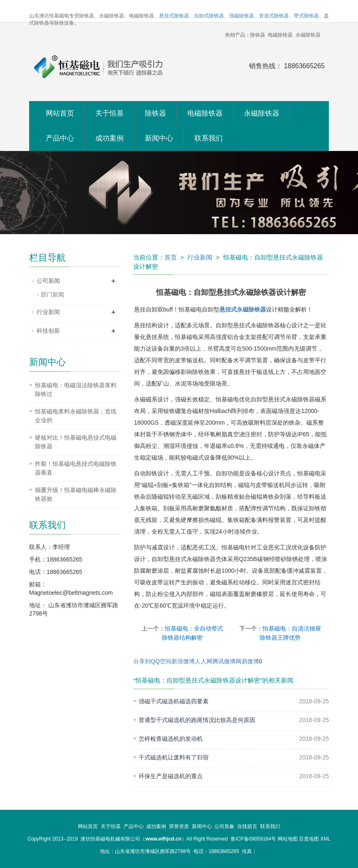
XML (325, 839)
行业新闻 (200, 257)
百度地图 (309, 839)
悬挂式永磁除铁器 (243, 309)
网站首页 (60, 113)
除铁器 (155, 113)
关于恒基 (109, 113)
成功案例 (109, 138)
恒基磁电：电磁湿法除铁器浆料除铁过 (76, 389)
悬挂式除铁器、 (177, 16)
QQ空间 (161, 661)
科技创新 (48, 331)
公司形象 (224, 826)
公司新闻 (48, 281)
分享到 (142, 661)
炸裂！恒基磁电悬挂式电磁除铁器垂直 (76, 468)
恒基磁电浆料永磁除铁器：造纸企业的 (76, 416)
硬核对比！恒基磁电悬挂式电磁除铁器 (76, 442)
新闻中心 (159, 138)
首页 (171, 257)
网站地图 (288, 839)
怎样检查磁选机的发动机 (171, 739)
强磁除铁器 (241, 16)
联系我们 (209, 138)
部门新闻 (52, 294)
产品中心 (60, 138)
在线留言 (247, 826)
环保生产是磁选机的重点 (171, 776)
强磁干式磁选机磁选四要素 (174, 701)
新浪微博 (183, 661)
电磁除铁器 (205, 113)
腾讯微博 (224, 661)
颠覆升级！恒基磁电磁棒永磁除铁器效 (76, 494)
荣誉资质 (179, 826)
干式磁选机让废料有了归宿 (174, 757)
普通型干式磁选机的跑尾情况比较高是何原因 (197, 720)
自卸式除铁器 (209, 16)
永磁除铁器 (262, 113)
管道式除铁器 (274, 16)
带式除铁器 (306, 16)
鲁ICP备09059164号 (253, 839)
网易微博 (247, 661)
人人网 (204, 661)
